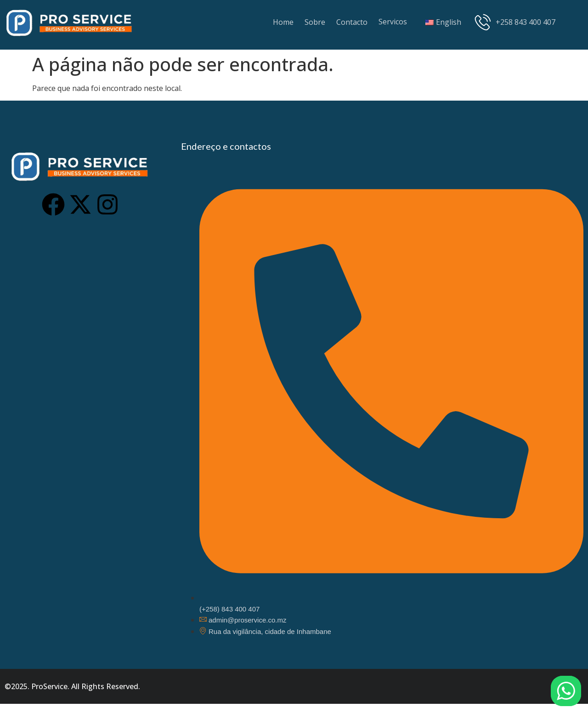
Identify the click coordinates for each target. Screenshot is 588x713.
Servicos (393, 22)
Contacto (352, 22)
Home (283, 22)
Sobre (315, 22)
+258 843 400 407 (515, 22)
